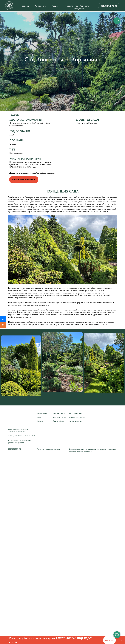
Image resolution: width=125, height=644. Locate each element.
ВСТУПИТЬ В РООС (109, 6)
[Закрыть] (121, 640)
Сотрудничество (76, 421)
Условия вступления (77, 417)
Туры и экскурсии (79, 7)
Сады (55, 6)
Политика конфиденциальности (49, 449)
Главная (25, 6)
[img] (9, 6)
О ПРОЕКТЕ (42, 414)
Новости (69, 6)
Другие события (59, 421)
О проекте (40, 6)
